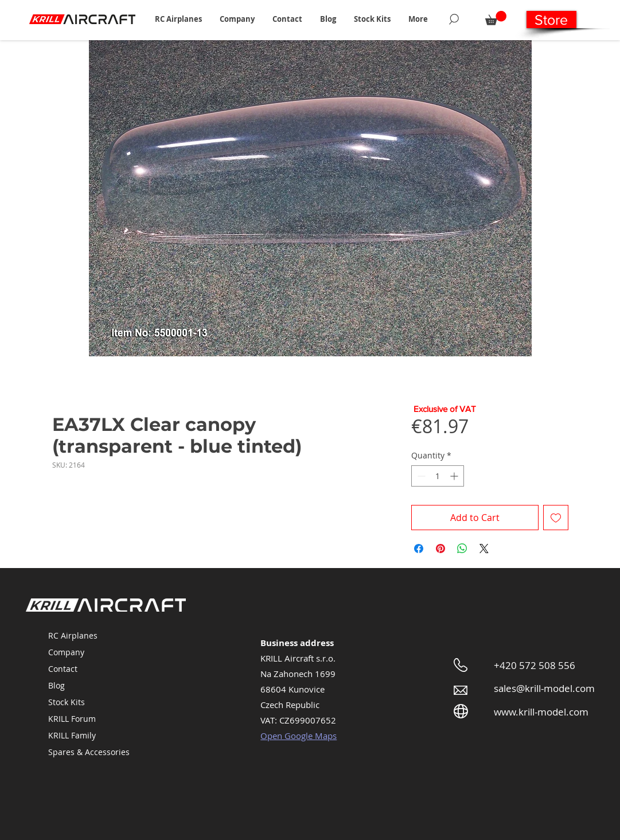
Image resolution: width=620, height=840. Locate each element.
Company (66, 652)
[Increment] (455, 476)
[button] (179, 19)
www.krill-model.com (541, 712)
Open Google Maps (299, 736)
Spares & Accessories (89, 752)
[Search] (454, 19)
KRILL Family (72, 735)
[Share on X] (484, 549)
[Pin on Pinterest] (440, 549)
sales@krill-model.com (544, 688)
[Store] (551, 20)
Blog (56, 685)
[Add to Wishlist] (556, 518)
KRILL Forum (72, 719)
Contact (63, 669)
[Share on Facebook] (419, 549)
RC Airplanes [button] (73, 635)
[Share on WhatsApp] (462, 549)
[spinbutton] (438, 476)
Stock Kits (67, 702)
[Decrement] (420, 476)
